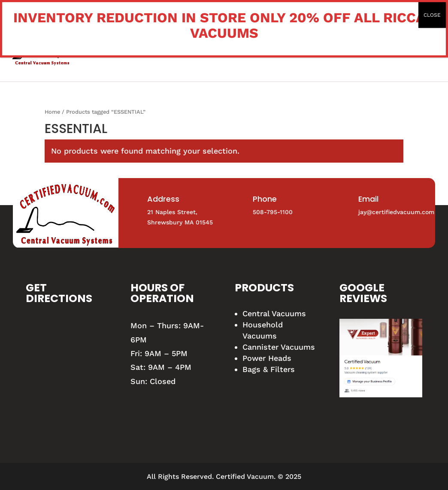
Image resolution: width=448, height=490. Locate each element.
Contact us (381, 53)
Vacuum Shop (124, 53)
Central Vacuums (274, 313)
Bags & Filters (269, 369)
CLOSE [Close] (432, 15)
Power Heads (267, 358)
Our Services (186, 53)
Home (77, 53)
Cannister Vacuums (279, 347)
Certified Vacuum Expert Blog (289, 53)
